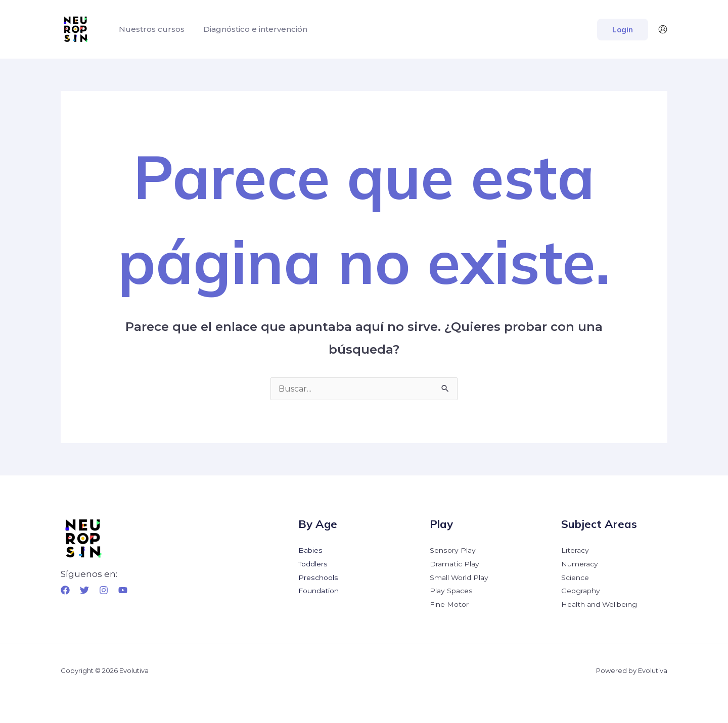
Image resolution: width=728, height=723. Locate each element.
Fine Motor (449, 603)
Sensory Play (452, 550)
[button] (623, 30)
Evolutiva (653, 668)
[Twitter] (84, 590)
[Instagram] (104, 590)
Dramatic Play (454, 563)
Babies (310, 550)
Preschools (318, 576)
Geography (581, 590)
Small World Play (459, 576)
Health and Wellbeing (599, 603)
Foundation (318, 590)
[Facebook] (65, 590)
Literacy (575, 550)
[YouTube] (123, 590)
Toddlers (313, 563)
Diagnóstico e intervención (251, 29)
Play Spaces (451, 590)
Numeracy (580, 563)
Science (575, 576)
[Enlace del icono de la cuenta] (663, 29)
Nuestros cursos (150, 29)
